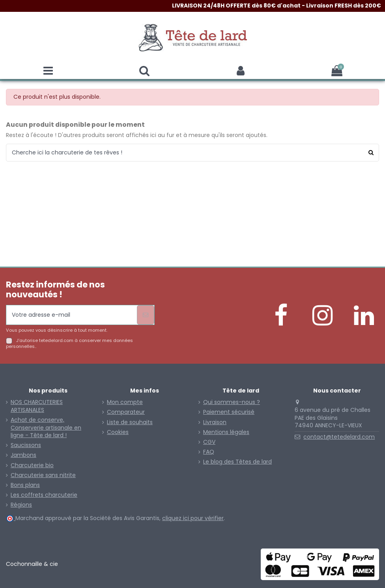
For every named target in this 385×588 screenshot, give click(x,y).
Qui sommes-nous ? (232, 402)
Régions (21, 505)
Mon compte (125, 402)
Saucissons (26, 445)
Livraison (215, 422)
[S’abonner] (146, 315)
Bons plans (25, 485)
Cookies (118, 432)
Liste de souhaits (130, 422)
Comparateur (126, 412)
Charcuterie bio (32, 465)
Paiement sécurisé (229, 412)
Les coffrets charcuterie (44, 495)
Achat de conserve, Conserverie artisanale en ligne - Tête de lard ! (46, 428)
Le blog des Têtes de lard (237, 462)
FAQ (209, 452)
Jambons (23, 455)
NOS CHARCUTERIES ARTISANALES (37, 406)
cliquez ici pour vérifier (193, 518)
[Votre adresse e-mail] (72, 315)
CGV (209, 442)
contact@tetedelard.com (339, 437)
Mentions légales (226, 432)
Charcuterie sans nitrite (43, 475)
